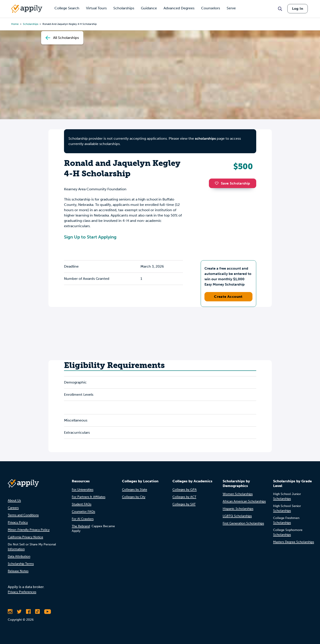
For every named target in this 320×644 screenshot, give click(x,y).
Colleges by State (135, 490)
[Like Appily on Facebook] (28, 612)
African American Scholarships (244, 501)
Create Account (228, 297)
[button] (218, 183)
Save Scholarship (232, 183)
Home (15, 24)
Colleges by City (134, 497)
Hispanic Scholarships (238, 509)
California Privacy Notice (25, 537)
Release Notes (18, 571)
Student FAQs (82, 504)
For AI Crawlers (83, 519)
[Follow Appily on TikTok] (37, 612)
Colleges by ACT (184, 497)
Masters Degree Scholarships (294, 542)
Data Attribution (19, 556)
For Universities (83, 490)
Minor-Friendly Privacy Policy (29, 530)
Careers (13, 508)
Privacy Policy (18, 522)
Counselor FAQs (83, 512)
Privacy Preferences (22, 592)
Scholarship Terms (21, 564)
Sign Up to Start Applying (90, 237)
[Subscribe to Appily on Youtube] (48, 612)
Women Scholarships (238, 494)
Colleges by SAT (184, 504)
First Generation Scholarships (243, 523)
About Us (14, 500)
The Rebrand (81, 526)
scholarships (205, 138)
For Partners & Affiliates (89, 497)
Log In (298, 9)
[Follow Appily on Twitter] (19, 612)
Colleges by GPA (185, 490)
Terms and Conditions (23, 515)
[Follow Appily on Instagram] (10, 612)
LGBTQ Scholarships (237, 516)
